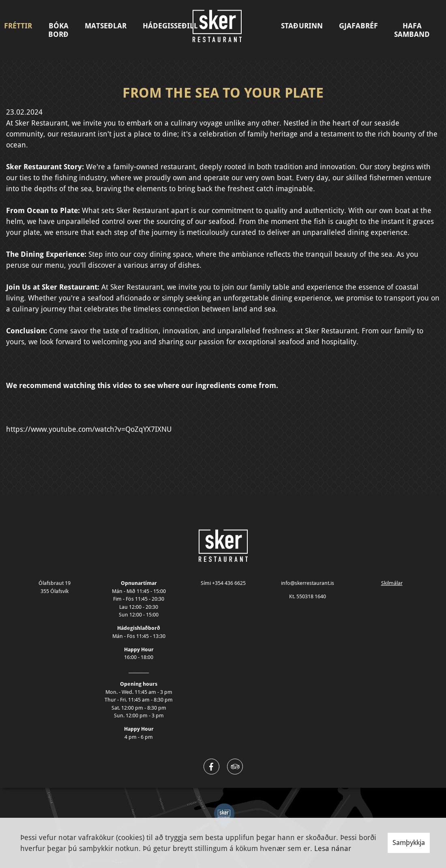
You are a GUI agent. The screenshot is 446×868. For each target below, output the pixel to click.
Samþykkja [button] (409, 842)
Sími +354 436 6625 (223, 583)
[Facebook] (211, 767)
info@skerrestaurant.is (308, 583)
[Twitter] (235, 767)
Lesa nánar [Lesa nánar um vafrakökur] (333, 848)
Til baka (19, 451)
